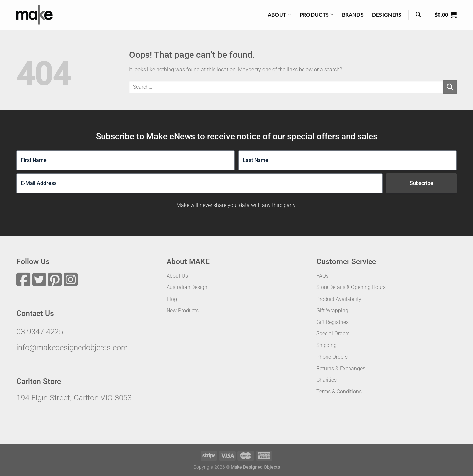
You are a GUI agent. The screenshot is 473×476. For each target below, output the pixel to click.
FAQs (322, 276)
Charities (327, 380)
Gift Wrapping (332, 311)
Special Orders (333, 334)
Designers (387, 15)
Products (316, 15)
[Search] (418, 15)
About (279, 15)
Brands (353, 15)
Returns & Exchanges (341, 368)
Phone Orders (332, 357)
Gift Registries (332, 322)
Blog (172, 299)
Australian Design (187, 287)
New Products (183, 311)
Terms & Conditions (339, 391)
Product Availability (339, 299)
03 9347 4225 (40, 332)
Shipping (327, 345)
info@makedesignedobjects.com (72, 348)
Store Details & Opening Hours (351, 287)
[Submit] (450, 87)
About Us (177, 276)
